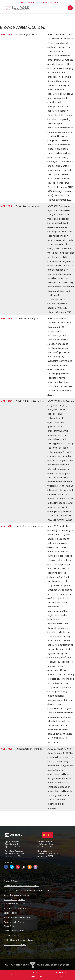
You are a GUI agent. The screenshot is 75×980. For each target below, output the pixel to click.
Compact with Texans (14, 922)
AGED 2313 (6, 206)
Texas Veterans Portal (14, 931)
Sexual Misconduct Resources (17, 904)
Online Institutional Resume (16, 895)
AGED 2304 (7, 35)
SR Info (44, 3)
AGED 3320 (7, 401)
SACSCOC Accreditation (15, 945)
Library (22, 3)
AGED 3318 (6, 319)
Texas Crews (10, 926)
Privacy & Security (12, 881)
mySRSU (33, 3)
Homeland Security (13, 935)
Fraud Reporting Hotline (14, 900)
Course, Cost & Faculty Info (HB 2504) (21, 886)
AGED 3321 (6, 526)
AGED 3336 (7, 749)
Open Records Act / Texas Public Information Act (26, 890)
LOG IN (48, 835)
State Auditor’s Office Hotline (17, 917)
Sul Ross (54, 3)
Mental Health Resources (15, 908)
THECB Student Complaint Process (20, 940)
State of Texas (11, 913)
